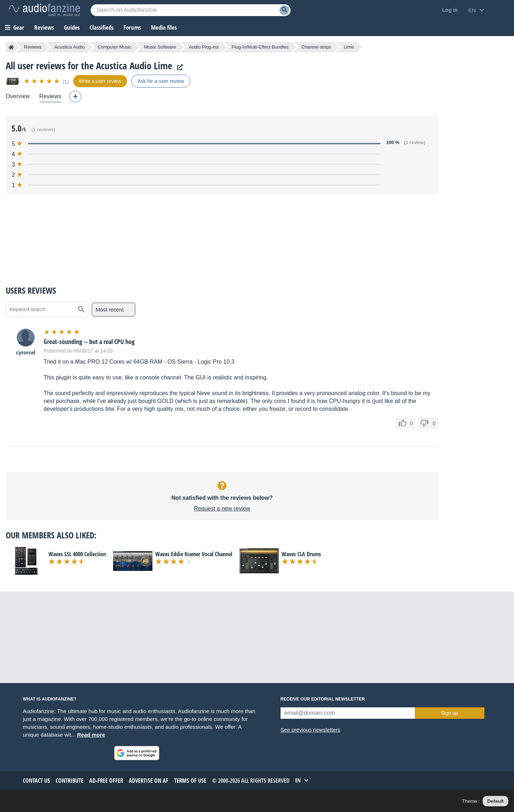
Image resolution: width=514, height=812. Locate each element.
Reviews (44, 27)
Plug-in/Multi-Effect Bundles (260, 47)
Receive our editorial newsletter (323, 699)
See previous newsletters (311, 730)
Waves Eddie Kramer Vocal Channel (194, 554)
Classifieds (102, 27)
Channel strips (316, 47)
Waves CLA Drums (301, 554)
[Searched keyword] (191, 10)
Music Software (160, 47)
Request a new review (222, 509)
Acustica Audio (69, 47)
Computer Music (114, 47)
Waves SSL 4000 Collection (77, 554)
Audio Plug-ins (204, 47)
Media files (164, 27)
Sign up (450, 713)
